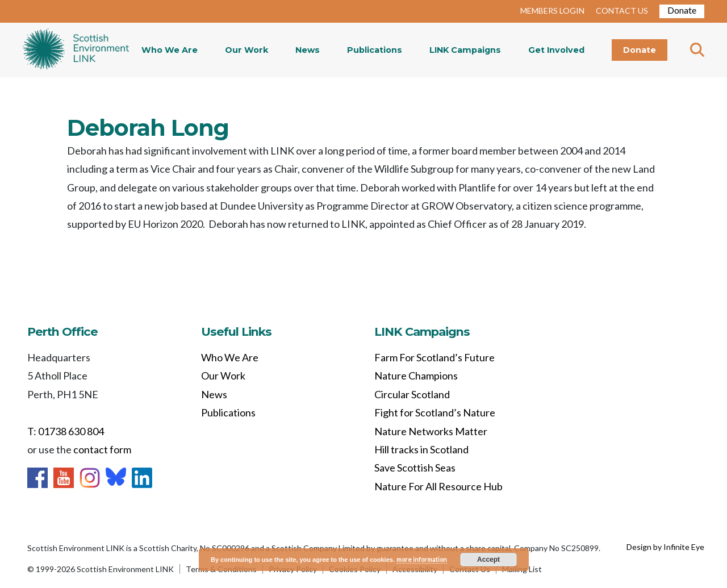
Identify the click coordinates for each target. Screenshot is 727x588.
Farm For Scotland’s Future (434, 357)
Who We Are (170, 50)
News (308, 50)
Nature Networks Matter (431, 431)
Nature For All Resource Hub (438, 486)
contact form (102, 449)
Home (76, 50)
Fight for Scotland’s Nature (435, 412)
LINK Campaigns (465, 50)
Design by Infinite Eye (665, 547)
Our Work (246, 50)
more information (422, 559)
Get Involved (556, 50)
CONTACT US (622, 11)
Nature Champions (416, 376)
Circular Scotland (412, 394)
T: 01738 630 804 (66, 431)
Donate (682, 10)
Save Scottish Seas (415, 468)
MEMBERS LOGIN (552, 11)
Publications (375, 50)
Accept (488, 560)
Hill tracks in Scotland (421, 449)
